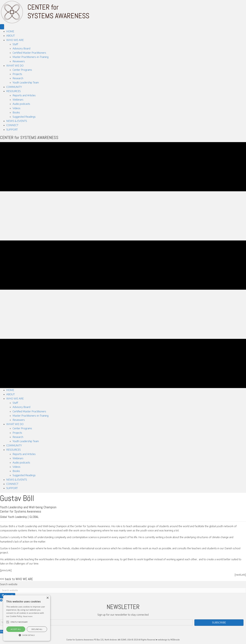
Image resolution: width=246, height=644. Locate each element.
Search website (9, 584)
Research (18, 78)
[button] (8, 622)
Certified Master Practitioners (29, 53)
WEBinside (175, 640)
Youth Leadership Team (26, 82)
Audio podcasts (21, 104)
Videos (16, 108)
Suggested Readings (24, 117)
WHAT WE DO (15, 66)
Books (16, 112)
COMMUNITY (14, 87)
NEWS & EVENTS (17, 121)
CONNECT (12, 125)
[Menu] (2, 27)
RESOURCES (13, 91)
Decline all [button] (37, 629)
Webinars (18, 100)
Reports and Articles (24, 95)
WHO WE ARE (15, 40)
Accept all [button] (16, 629)
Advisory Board (21, 48)
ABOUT (11, 36)
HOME (10, 31)
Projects (17, 74)
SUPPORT (12, 130)
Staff (15, 44)
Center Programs (22, 70)
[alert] (27, 618)
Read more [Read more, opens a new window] (28, 616)
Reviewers (19, 61)
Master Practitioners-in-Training (31, 57)
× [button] (47, 598)
